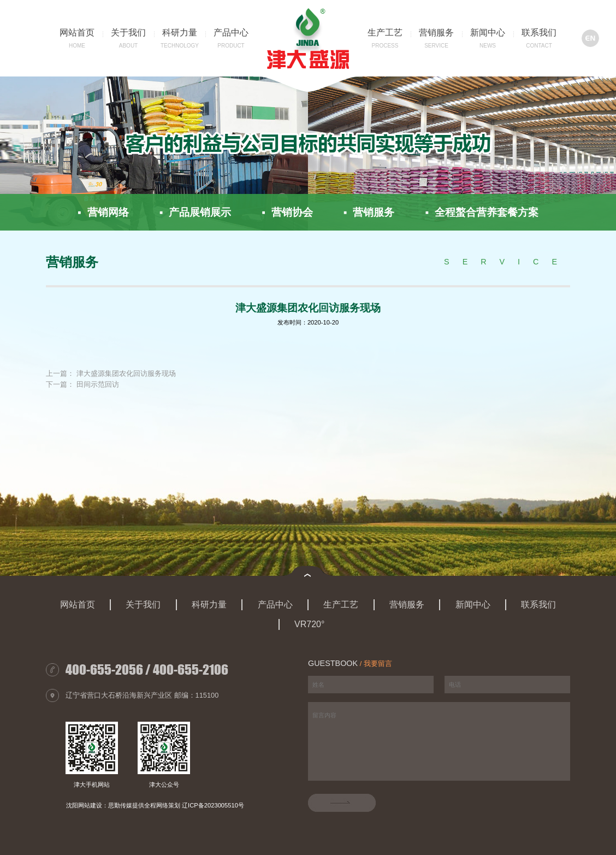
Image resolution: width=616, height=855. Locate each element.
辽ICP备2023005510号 (213, 805)
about (128, 46)
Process (385, 46)
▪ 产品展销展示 (195, 212)
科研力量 (180, 33)
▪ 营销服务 (369, 212)
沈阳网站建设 (84, 805)
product (231, 46)
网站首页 (77, 33)
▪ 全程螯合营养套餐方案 (481, 212)
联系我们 (539, 33)
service (436, 46)
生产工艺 (385, 33)
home (77, 46)
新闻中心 (488, 33)
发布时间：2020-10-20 (308, 322)
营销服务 (436, 33)
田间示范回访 (98, 385)
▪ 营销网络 (103, 212)
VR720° (309, 624)
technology (180, 46)
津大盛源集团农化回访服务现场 (126, 374)
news (488, 46)
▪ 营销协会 (287, 212)
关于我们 (128, 33)
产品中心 (231, 33)
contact (539, 46)
